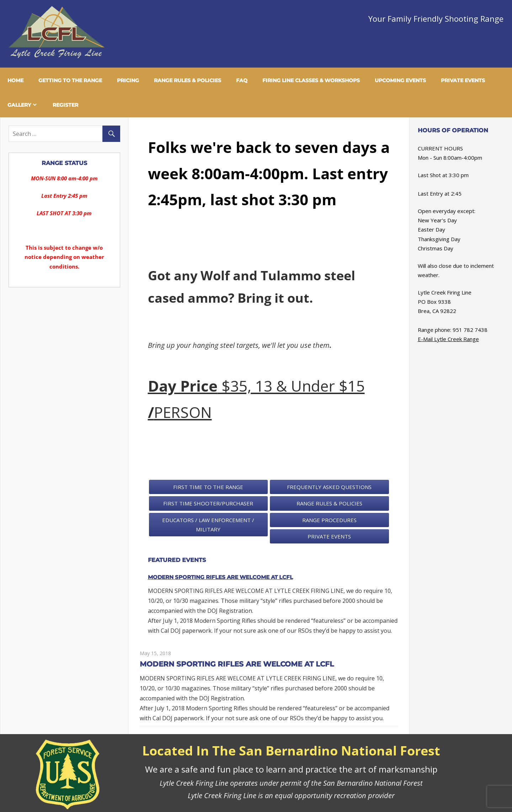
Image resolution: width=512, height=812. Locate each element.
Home (15, 80)
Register (65, 105)
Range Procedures (329, 520)
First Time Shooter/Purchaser (208, 503)
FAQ (242, 80)
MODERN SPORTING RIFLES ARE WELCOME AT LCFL (220, 577)
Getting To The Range (70, 80)
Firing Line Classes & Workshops (311, 80)
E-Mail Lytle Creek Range (448, 339)
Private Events (463, 80)
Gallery (19, 105)
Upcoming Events (400, 80)
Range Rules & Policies (188, 80)
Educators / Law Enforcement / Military (208, 525)
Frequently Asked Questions (329, 487)
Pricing (128, 80)
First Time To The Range (208, 487)
